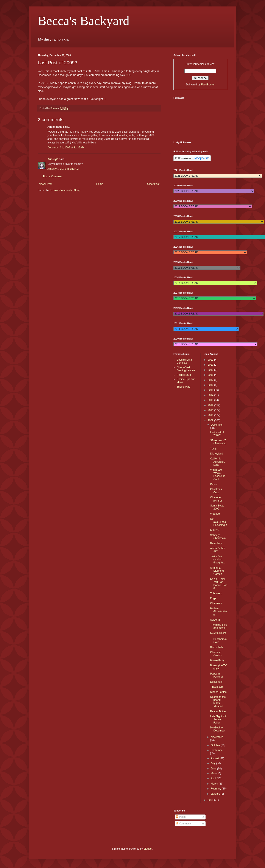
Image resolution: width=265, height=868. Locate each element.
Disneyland (216, 454)
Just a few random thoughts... (218, 560)
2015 (211, 390)
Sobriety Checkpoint (218, 537)
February (216, 789)
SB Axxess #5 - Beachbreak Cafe (219, 638)
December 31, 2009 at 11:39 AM (66, 148)
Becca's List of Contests (185, 361)
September (217, 750)
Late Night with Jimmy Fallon (219, 719)
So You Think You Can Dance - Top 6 (219, 584)
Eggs (213, 598)
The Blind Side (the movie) (218, 626)
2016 (211, 385)
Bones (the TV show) (218, 667)
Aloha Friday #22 (217, 550)
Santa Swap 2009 (217, 507)
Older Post (153, 184)
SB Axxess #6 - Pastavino (218, 442)
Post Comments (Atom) (67, 190)
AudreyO (53, 159)
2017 (211, 380)
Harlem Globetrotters (218, 612)
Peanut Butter (218, 711)
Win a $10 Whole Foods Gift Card (218, 474)
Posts (181, 817)
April (214, 778)
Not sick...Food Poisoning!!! (218, 522)
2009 (211, 420)
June (214, 769)
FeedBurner (208, 85)
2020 (211, 365)
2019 (211, 370)
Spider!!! (215, 620)
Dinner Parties (218, 692)
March (215, 784)
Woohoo (215, 514)
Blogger (148, 849)
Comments (184, 824)
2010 (211, 415)
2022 (211, 360)
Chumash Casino (216, 654)
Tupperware (184, 387)
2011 (211, 410)
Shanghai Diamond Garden (217, 571)
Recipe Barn (184, 375)
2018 (211, 375)
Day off (214, 484)
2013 (211, 400)
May (214, 774)
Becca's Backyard (84, 21)
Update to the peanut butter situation (218, 702)
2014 (211, 395)
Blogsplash (216, 647)
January (216, 794)
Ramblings (216, 543)
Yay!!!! (214, 449)
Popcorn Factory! (216, 675)
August (215, 758)
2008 (211, 800)
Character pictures (216, 499)
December (217, 425)
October (216, 745)
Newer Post (45, 184)
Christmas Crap (216, 491)
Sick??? (215, 530)
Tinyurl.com (217, 687)
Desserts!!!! (217, 682)
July (213, 763)
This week (216, 593)
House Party (217, 660)
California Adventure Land (218, 462)
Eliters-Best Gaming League (186, 369)
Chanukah (216, 603)
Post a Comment (53, 176)
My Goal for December (218, 729)
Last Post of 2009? (217, 434)
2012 (211, 405)
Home (100, 184)
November (217, 737)
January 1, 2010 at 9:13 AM (63, 169)
